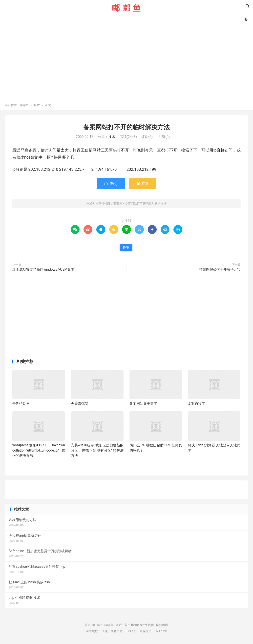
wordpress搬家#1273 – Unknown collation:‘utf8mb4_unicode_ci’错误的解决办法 (39, 451)
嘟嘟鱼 (126, 8)
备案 (126, 248)
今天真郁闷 (80, 404)
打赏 (142, 184)
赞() (163, 138)
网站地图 (162, 626)
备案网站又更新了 (143, 404)
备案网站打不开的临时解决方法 (126, 128)
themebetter (139, 626)
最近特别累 (21, 404)
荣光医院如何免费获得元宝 (220, 270)
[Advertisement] (126, 60)
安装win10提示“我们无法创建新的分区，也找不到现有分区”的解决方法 (97, 451)
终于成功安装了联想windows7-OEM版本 (43, 270)
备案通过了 (196, 404)
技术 (37, 106)
